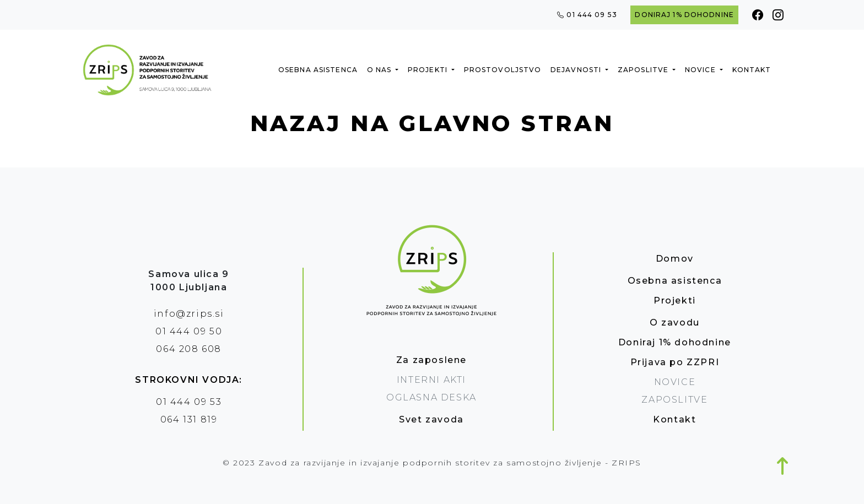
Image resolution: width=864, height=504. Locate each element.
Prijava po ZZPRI (675, 362)
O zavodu (675, 323)
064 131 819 (189, 419)
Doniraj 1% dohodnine (684, 15)
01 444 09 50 (189, 331)
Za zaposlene (431, 360)
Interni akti (431, 380)
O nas (380, 70)
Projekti (429, 70)
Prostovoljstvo (503, 70)
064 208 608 (189, 349)
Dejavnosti (577, 70)
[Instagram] (778, 15)
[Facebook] (758, 15)
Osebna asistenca (318, 70)
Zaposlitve (644, 70)
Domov (675, 259)
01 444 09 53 (587, 15)
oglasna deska (431, 397)
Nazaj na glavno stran (432, 123)
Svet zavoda (431, 419)
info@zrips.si (189, 314)
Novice (701, 70)
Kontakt (752, 70)
